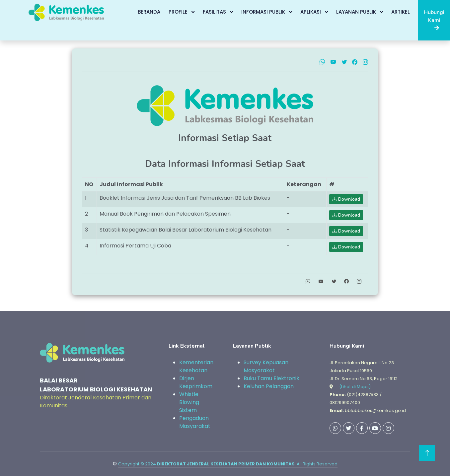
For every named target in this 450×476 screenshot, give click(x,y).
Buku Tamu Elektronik (271, 378)
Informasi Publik (264, 12)
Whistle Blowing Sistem (189, 402)
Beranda (149, 12)
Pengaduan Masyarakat (195, 422)
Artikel (401, 12)
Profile (179, 12)
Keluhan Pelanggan (269, 386)
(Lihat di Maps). (355, 387)
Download (346, 199)
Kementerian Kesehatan (196, 366)
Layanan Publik (357, 12)
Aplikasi (311, 12)
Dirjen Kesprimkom (196, 382)
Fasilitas (215, 12)
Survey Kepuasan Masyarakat (266, 366)
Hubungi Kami (434, 20)
